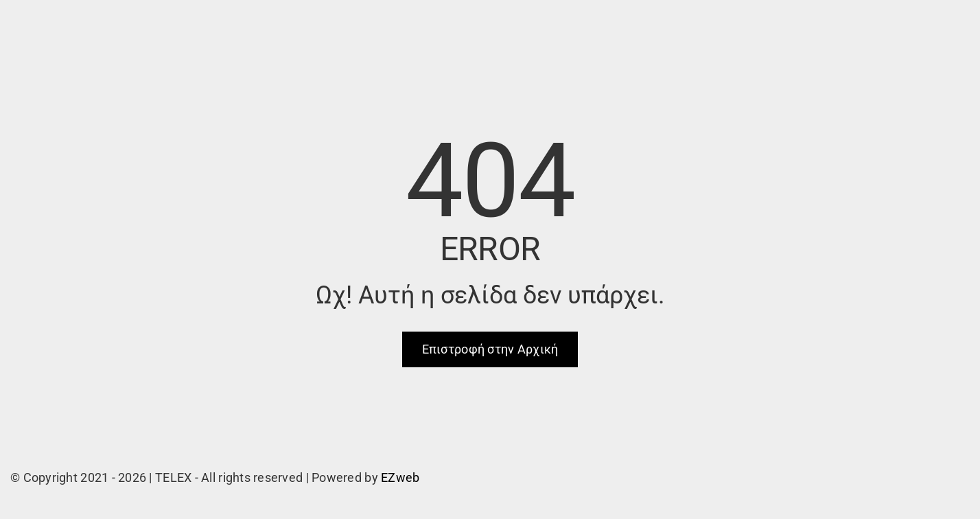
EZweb (400, 477)
